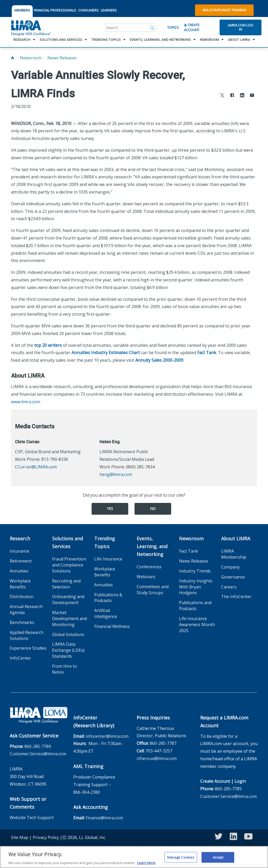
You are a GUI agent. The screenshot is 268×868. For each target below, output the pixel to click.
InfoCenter (20, 658)
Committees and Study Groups (153, 590)
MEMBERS (22, 10)
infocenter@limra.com (107, 736)
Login (240, 781)
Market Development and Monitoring (69, 619)
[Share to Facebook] (232, 96)
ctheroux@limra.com (157, 758)
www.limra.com (26, 402)
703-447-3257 (159, 751)
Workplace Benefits (20, 584)
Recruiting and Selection (66, 584)
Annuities (19, 571)
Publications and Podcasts (195, 606)
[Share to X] (222, 96)
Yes (110, 509)
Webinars (146, 577)
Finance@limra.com (104, 818)
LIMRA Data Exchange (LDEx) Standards (68, 650)
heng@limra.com (116, 474)
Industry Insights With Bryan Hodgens (196, 587)
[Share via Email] (252, 96)
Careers (229, 587)
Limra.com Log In (240, 27)
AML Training (88, 766)
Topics (173, 27)
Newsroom (31, 58)
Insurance (19, 551)
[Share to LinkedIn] (242, 96)
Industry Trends (195, 571)
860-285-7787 (163, 743)
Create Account (192, 27)
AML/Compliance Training (224, 10)
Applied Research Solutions (27, 635)
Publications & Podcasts (108, 598)
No (153, 509)
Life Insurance (108, 559)
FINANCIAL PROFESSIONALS (55, 10)
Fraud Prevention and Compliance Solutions (69, 565)
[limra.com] (31, 27)
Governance (233, 577)
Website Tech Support (32, 818)
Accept (218, 860)
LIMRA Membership (234, 554)
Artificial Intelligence (106, 613)
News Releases (62, 58)
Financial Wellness (112, 626)
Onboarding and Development (68, 600)
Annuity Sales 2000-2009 (159, 360)
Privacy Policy (46, 837)
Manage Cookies (181, 860)
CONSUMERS (88, 10)
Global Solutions (68, 634)
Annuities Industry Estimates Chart (106, 353)
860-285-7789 (38, 746)
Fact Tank (207, 353)
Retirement (21, 561)
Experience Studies (28, 648)
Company (230, 567)
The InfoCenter (236, 597)
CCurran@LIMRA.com (36, 467)
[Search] (152, 27)
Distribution (22, 597)
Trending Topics (105, 542)
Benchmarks (22, 622)
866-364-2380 (87, 792)
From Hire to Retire (65, 669)
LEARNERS (109, 10)
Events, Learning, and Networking (152, 546)
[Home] (13, 58)
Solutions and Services (68, 542)
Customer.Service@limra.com (38, 754)
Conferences (149, 567)
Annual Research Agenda (26, 609)
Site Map (20, 837)
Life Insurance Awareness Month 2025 (197, 625)
